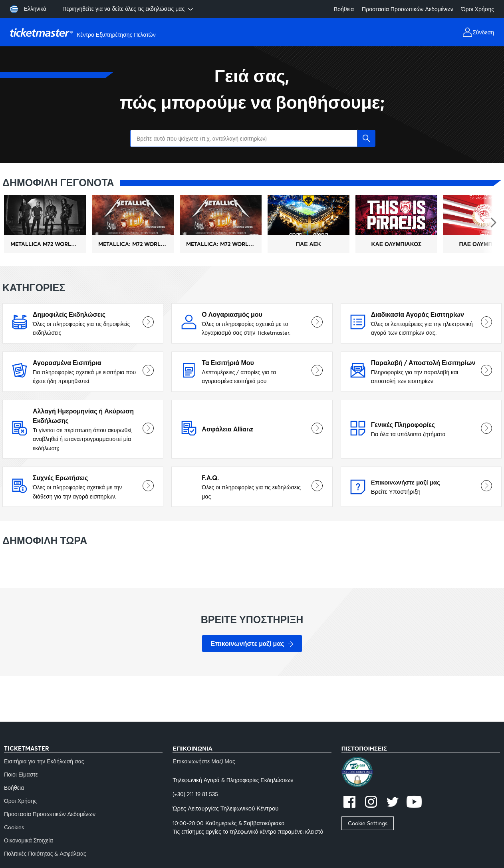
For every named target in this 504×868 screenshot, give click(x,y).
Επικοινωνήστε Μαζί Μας (204, 761)
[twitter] (393, 803)
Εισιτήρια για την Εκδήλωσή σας (44, 761)
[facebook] (349, 803)
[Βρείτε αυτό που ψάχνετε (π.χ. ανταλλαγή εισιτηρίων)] (252, 138)
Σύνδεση (483, 32)
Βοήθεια (344, 9)
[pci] (421, 773)
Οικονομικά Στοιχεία (29, 840)
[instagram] (371, 803)
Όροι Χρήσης (478, 9)
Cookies (14, 827)
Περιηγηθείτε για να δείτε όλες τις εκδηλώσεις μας (128, 9)
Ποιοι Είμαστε (21, 774)
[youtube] (414, 803)
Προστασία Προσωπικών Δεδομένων (408, 9)
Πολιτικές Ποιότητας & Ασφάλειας (45, 853)
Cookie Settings (368, 823)
